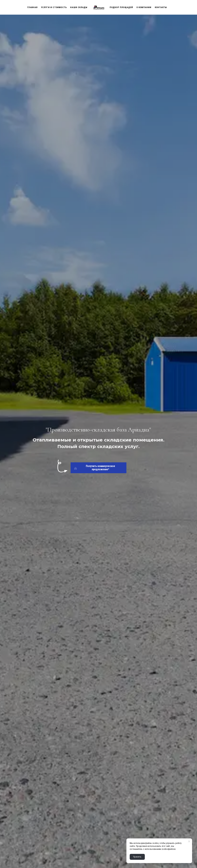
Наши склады (79, 7)
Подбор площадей (121, 7)
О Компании (144, 7)
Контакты (161, 7)
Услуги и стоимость (54, 7)
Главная (32, 7)
